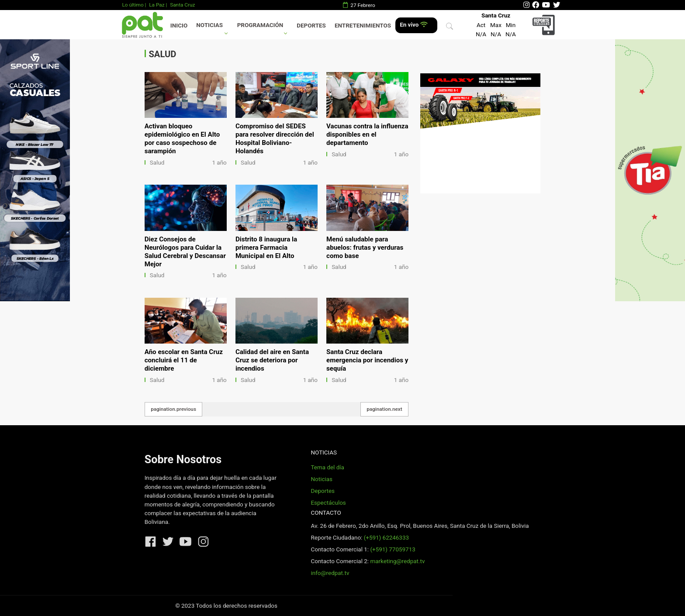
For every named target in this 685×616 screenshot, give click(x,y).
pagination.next (384, 409)
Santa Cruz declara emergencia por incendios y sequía (367, 360)
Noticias (209, 25)
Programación (260, 25)
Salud (157, 163)
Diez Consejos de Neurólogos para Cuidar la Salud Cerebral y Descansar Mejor (185, 252)
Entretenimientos (363, 26)
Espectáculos (328, 503)
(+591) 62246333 (386, 538)
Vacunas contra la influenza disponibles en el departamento (367, 134)
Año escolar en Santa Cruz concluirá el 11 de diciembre (184, 360)
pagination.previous (173, 409)
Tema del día (327, 467)
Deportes (311, 26)
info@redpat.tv (330, 573)
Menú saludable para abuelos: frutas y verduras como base (365, 248)
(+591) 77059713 (393, 549)
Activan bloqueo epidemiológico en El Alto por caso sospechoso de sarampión (182, 139)
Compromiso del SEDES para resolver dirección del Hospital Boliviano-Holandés (275, 139)
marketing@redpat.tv (397, 561)
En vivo (413, 25)
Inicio (179, 26)
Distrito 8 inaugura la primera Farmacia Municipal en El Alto (266, 248)
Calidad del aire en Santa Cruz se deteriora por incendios (272, 360)
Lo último (133, 5)
